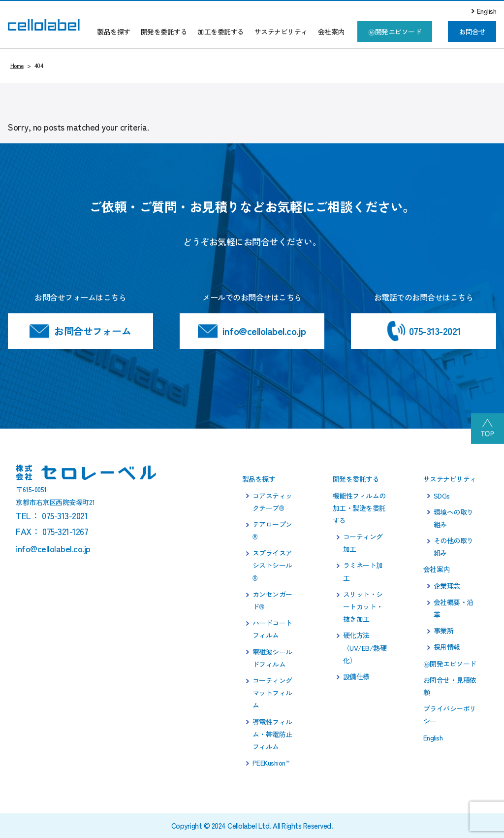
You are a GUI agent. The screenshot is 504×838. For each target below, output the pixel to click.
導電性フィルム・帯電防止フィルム (272, 734)
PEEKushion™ (271, 763)
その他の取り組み (454, 547)
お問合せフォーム (93, 331)
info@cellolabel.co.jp (264, 331)
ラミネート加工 (363, 571)
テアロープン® (272, 530)
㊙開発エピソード (395, 32)
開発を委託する (164, 32)
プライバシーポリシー (450, 715)
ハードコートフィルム (272, 629)
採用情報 (447, 647)
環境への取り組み (454, 518)
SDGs (442, 496)
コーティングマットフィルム (272, 693)
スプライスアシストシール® (272, 565)
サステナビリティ (281, 32)
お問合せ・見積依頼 (450, 686)
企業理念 (447, 586)
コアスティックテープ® (272, 502)
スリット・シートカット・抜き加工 (363, 606)
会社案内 (331, 32)
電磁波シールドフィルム (272, 658)
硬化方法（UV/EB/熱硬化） (365, 647)
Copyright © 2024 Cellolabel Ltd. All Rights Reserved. (252, 825)
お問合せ (472, 32)
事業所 (444, 631)
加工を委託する (221, 32)
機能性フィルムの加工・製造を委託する (359, 508)
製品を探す (114, 32)
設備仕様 (356, 676)
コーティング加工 (363, 543)
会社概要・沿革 (454, 608)
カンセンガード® (272, 600)
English (487, 11)
